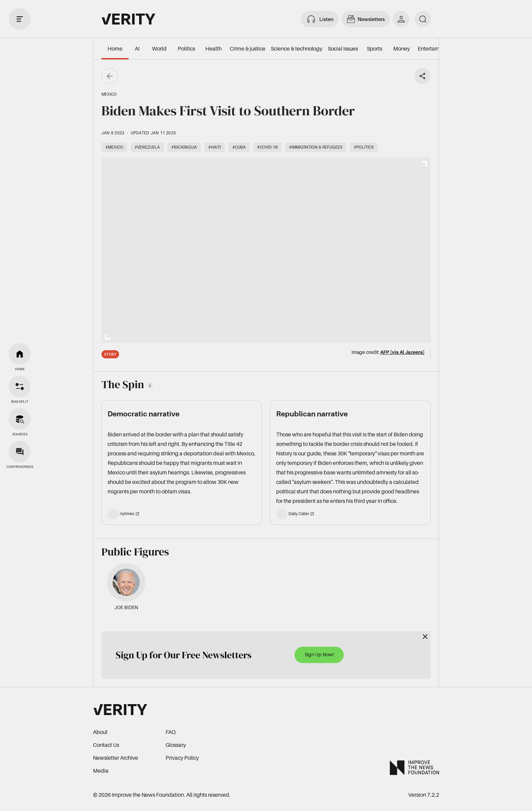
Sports (374, 49)
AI (137, 49)
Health (213, 49)
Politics (186, 49)
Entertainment (435, 49)
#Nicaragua (184, 147)
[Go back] (110, 76)
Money (402, 49)
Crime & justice (248, 49)
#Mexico (114, 147)
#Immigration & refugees (316, 147)
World (159, 49)
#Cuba (239, 147)
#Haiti (215, 147)
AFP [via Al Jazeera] (402, 352)
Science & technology (297, 49)
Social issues (343, 49)
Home (115, 49)
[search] (423, 19)
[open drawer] (20, 19)
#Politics (364, 147)
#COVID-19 (267, 147)
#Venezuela (147, 147)
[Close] (425, 637)
